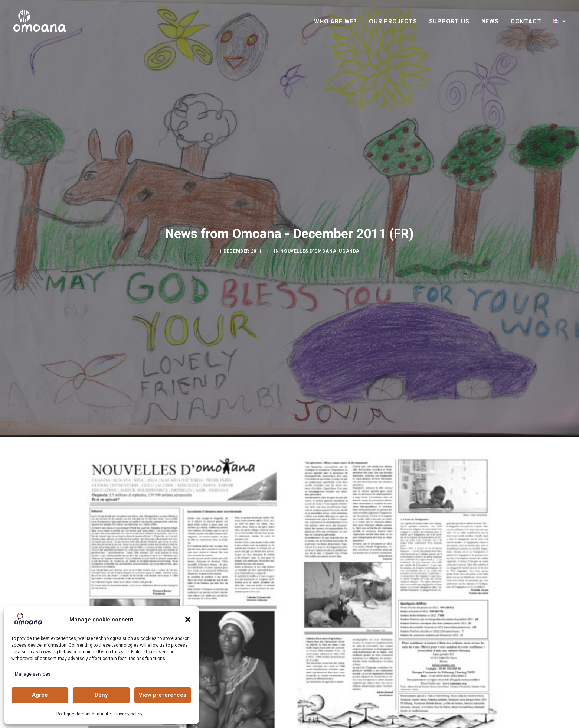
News (490, 21)
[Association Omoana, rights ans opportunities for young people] (40, 21)
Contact (526, 21)
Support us (449, 21)
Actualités (289, 690)
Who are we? (336, 21)
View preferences (163, 695)
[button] (188, 620)
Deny (101, 695)
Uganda (349, 212)
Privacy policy (129, 714)
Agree (40, 695)
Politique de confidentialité (84, 714)
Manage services (33, 674)
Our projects (393, 21)
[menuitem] (338, 22)
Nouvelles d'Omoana (308, 212)
